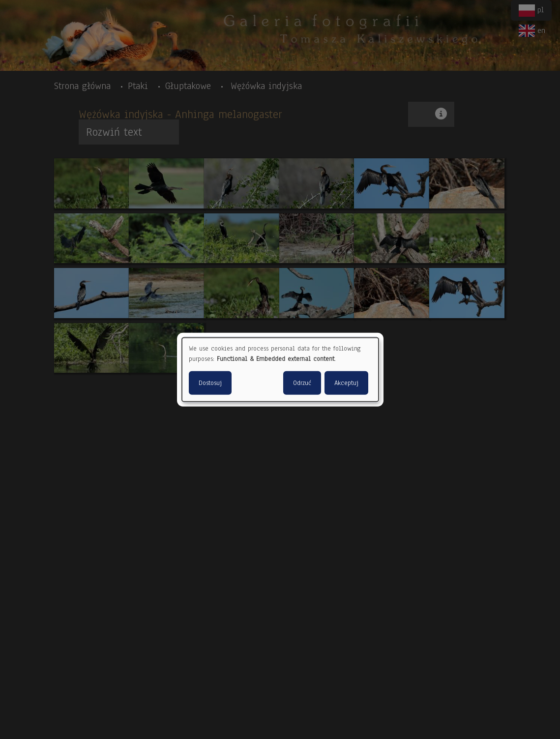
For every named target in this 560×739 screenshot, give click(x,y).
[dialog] (280, 369)
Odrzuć (302, 383)
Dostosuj (210, 383)
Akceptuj (346, 383)
